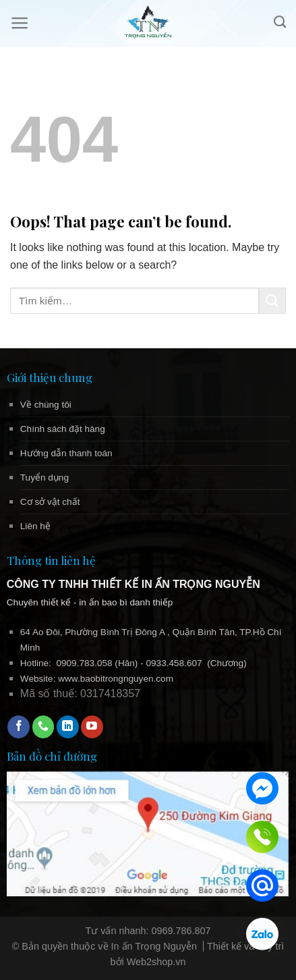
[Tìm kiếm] (280, 22)
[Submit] (272, 301)
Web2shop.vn (156, 962)
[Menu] (20, 23)
